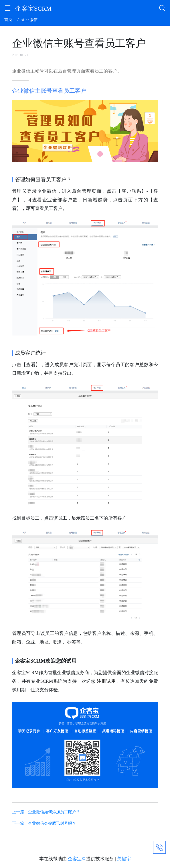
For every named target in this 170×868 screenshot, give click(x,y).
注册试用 (106, 681)
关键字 (124, 859)
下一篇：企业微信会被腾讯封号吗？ (44, 823)
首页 (8, 20)
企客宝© (76, 859)
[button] (8, 9)
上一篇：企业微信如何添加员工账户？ (46, 812)
